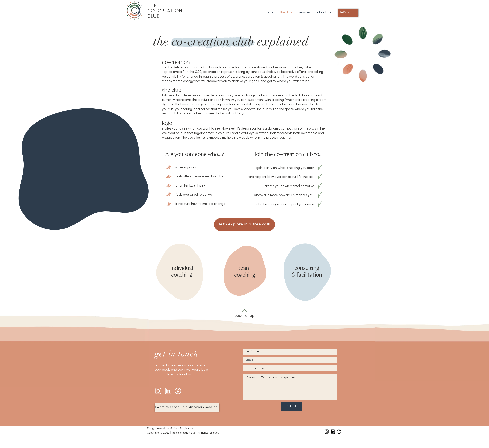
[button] (304, 13)
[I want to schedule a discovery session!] (187, 407)
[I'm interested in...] (290, 368)
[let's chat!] (348, 13)
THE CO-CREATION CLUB (165, 11)
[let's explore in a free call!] (244, 225)
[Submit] (291, 407)
